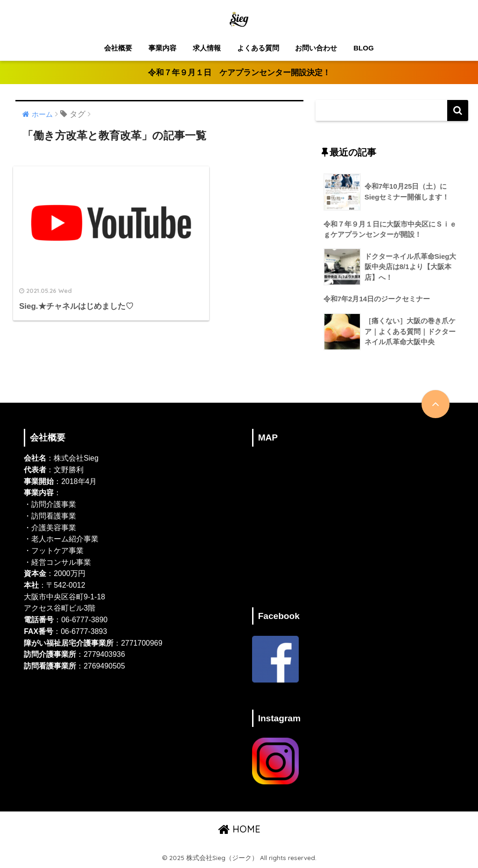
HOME (239, 829)
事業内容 (162, 48)
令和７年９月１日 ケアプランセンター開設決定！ (239, 73)
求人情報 (207, 48)
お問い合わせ (316, 48)
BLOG (363, 48)
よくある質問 (258, 48)
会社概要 (118, 48)
